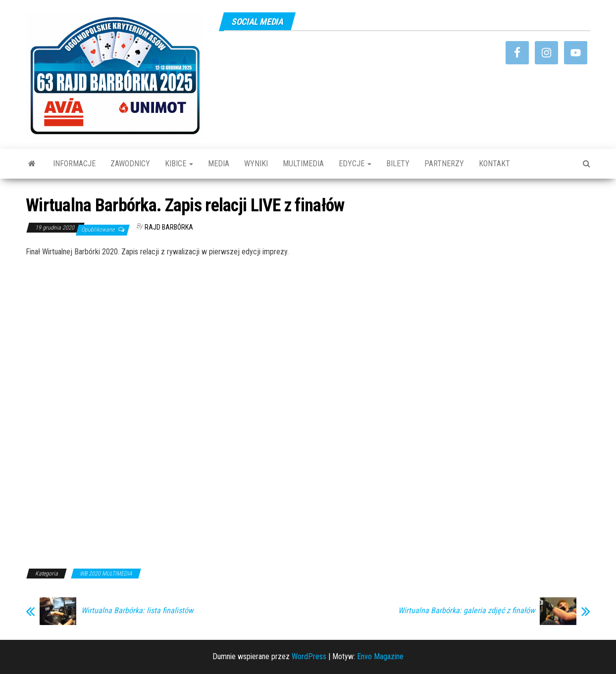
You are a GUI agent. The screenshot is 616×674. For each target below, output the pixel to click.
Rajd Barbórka (169, 227)
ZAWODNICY (130, 164)
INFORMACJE (74, 164)
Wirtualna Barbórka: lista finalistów (137, 611)
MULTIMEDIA (303, 164)
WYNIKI (256, 164)
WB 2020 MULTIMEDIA (106, 574)
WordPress (309, 656)
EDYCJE (355, 164)
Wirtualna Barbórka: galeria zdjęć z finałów (466, 611)
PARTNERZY (444, 164)
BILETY (398, 164)
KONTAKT (494, 164)
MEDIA (219, 164)
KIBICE (179, 164)
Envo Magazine (380, 656)
